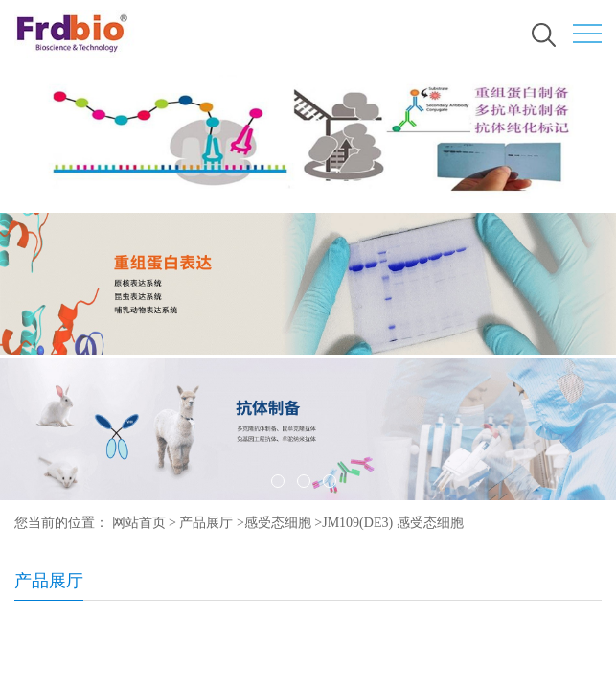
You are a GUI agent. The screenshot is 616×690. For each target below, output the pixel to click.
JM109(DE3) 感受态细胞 (392, 523)
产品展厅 (206, 523)
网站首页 (139, 523)
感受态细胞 (278, 523)
